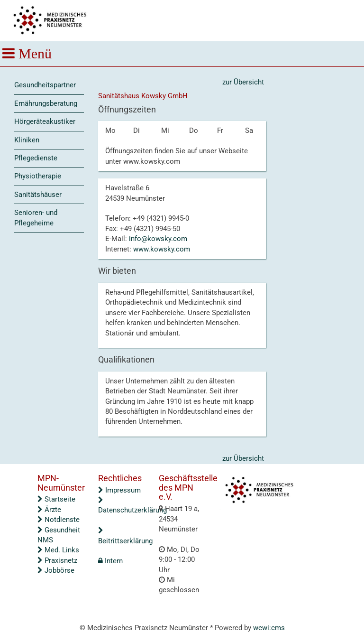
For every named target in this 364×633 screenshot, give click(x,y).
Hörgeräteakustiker (45, 121)
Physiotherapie (38, 176)
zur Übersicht (243, 82)
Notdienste (59, 520)
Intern (110, 561)
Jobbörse (56, 570)
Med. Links (58, 550)
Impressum (119, 490)
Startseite (56, 499)
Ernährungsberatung (46, 103)
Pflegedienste (36, 158)
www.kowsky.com (162, 249)
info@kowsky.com (158, 239)
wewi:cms (269, 628)
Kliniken (27, 140)
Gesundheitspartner (45, 85)
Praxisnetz (57, 560)
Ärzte (49, 510)
